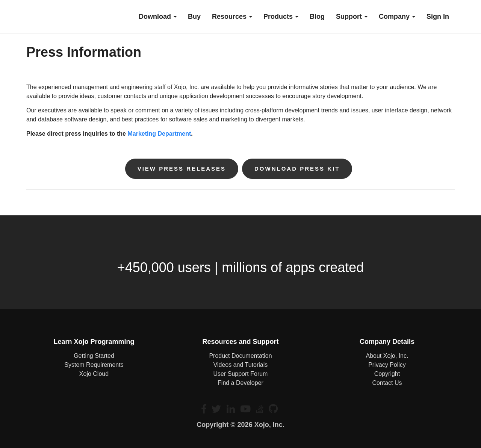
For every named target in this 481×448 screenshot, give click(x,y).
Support (352, 17)
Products (281, 17)
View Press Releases (182, 169)
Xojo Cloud (94, 374)
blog (317, 17)
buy (194, 17)
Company (397, 17)
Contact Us (387, 383)
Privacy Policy (387, 365)
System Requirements (94, 365)
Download (158, 17)
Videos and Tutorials (241, 365)
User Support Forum (241, 374)
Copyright (387, 374)
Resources (232, 17)
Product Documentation (240, 356)
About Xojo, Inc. (387, 356)
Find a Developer (240, 383)
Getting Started (94, 356)
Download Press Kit (297, 169)
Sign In (438, 17)
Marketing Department (159, 134)
